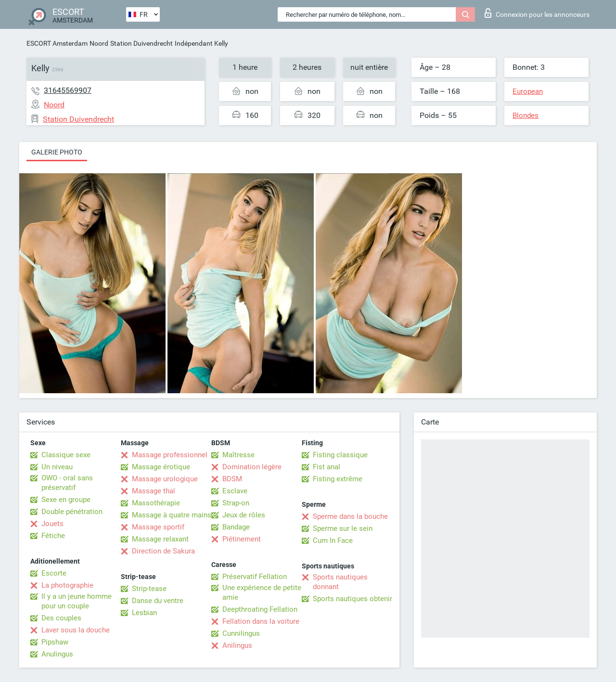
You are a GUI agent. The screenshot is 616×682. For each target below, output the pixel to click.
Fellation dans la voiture (261, 621)
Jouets (52, 524)
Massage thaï (154, 491)
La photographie (67, 585)
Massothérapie (156, 503)
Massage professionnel (170, 455)
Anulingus (57, 654)
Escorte (54, 573)
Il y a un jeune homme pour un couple (77, 601)
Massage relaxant (160, 539)
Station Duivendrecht (141, 43)
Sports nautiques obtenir (353, 599)
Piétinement (242, 539)
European (528, 91)
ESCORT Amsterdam (57, 43)
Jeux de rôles (244, 515)
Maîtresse (238, 455)
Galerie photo (57, 152)
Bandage (236, 527)
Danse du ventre (158, 601)
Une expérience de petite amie (262, 592)
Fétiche (53, 536)
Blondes (526, 116)
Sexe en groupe (66, 500)
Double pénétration (72, 512)
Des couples (61, 618)
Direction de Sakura (163, 551)
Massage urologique (165, 479)
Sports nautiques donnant (340, 582)
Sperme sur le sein (343, 528)
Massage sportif (158, 527)
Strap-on (236, 503)
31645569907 (68, 90)
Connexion (537, 13)
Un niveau (57, 467)
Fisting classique (340, 455)
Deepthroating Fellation (260, 609)
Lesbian (144, 613)
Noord (99, 43)
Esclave (235, 491)
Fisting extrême (338, 479)
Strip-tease (149, 589)
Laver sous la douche (76, 630)
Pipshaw (55, 642)
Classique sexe (66, 455)
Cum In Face (333, 540)
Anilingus (237, 645)
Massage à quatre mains (172, 515)
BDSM (232, 479)
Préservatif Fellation (255, 577)
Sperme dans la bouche (350, 516)
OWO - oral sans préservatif (67, 483)
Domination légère (252, 467)
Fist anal (327, 467)
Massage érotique (161, 467)
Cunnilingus (241, 633)
